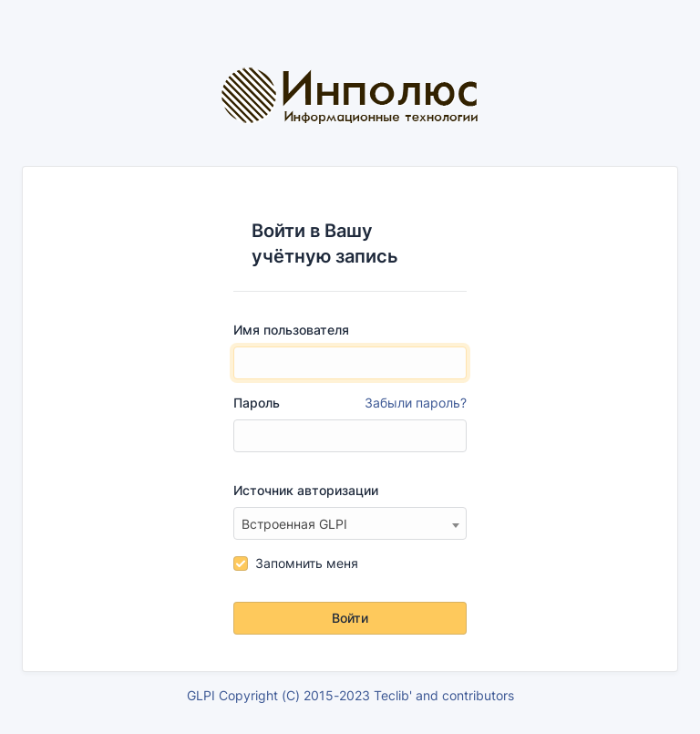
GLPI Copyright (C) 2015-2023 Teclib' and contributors (350, 695)
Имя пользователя (291, 330)
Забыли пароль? (416, 403)
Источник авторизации (306, 490)
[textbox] (350, 524)
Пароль (350, 403)
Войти (350, 618)
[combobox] (350, 523)
